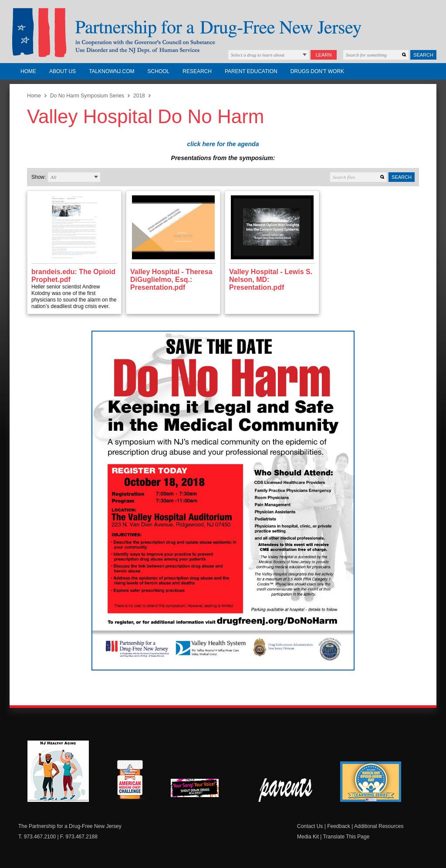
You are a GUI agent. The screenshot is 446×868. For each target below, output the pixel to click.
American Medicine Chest (130, 781)
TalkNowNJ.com (111, 71)
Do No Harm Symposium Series (87, 96)
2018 (139, 96)
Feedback (339, 826)
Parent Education (251, 71)
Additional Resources (379, 826)
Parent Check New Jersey (286, 790)
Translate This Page (346, 837)
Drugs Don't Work (317, 71)
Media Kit (308, 837)
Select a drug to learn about (258, 55)
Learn (324, 55)
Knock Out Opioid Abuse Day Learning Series (371, 782)
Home (28, 71)
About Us (63, 71)
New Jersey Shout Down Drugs (201, 790)
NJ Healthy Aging (58, 771)
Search (423, 55)
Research (197, 71)
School (159, 71)
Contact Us (310, 826)
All (53, 177)
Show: (39, 177)
